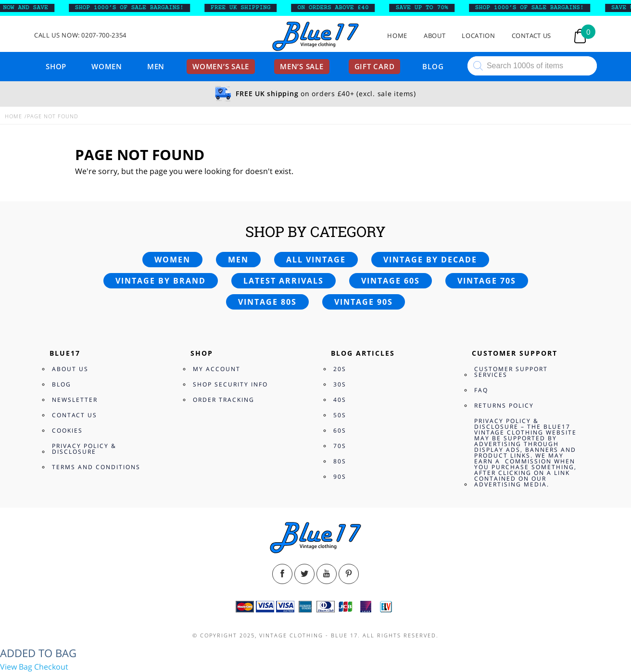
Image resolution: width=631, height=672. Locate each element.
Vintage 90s (364, 302)
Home (397, 36)
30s (340, 384)
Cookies (67, 430)
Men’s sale (302, 66)
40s (340, 400)
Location (478, 36)
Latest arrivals (284, 281)
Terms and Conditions (96, 467)
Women (107, 66)
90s (340, 477)
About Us (70, 369)
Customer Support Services (511, 372)
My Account (217, 369)
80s (340, 461)
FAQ (481, 390)
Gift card (375, 66)
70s (340, 446)
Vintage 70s (487, 281)
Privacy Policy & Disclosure (84, 449)
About (435, 36)
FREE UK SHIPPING (244, 8)
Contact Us (532, 36)
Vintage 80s (267, 302)
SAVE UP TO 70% (425, 8)
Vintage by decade (430, 260)
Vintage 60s (391, 281)
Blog (433, 66)
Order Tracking (224, 400)
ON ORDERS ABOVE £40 (336, 8)
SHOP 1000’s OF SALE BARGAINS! (132, 8)
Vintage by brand (161, 281)
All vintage (316, 260)
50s (340, 415)
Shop (56, 66)
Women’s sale (221, 66)
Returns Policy (504, 405)
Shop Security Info (230, 384)
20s (340, 369)
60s (340, 430)
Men (156, 66)
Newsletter (75, 400)
